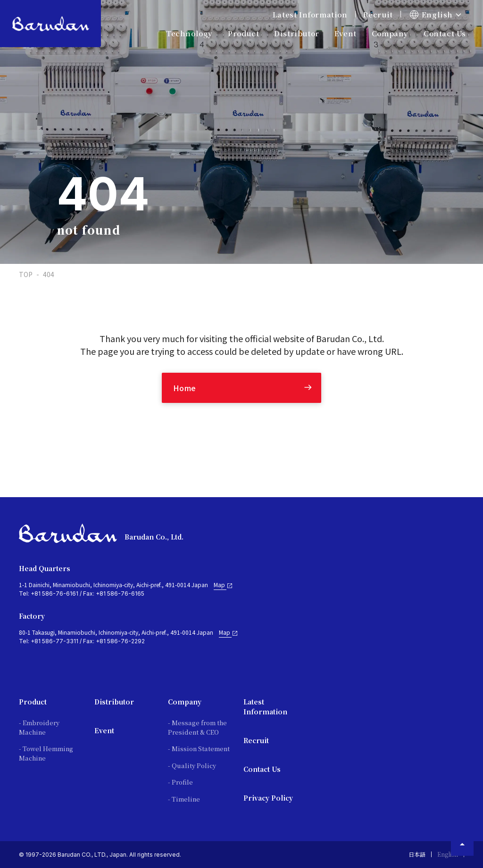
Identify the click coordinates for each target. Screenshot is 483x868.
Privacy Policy (268, 798)
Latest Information (310, 14)
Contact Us (445, 33)
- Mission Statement (199, 749)
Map (223, 585)
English (448, 854)
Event (346, 33)
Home (185, 388)
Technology (189, 33)
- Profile (180, 782)
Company (185, 702)
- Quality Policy (192, 766)
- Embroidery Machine (39, 727)
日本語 (417, 854)
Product (33, 702)
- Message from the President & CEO (197, 727)
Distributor (114, 702)
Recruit (378, 14)
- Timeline (184, 799)
